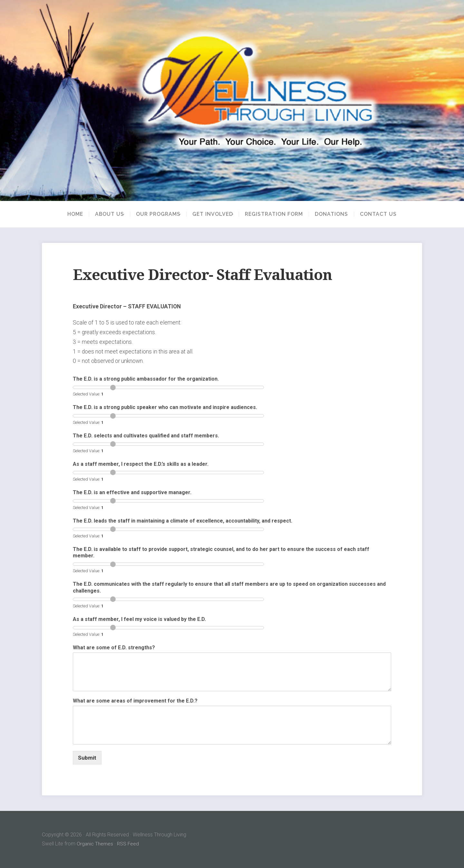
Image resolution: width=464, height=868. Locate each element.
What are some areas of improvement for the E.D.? (135, 701)
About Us (103, 214)
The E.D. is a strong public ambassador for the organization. (146, 379)
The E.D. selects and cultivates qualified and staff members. (146, 436)
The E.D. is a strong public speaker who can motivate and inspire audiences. (165, 407)
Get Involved (215, 214)
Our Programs (156, 214)
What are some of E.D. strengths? (114, 648)
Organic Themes (95, 844)
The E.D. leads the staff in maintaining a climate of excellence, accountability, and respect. (183, 521)
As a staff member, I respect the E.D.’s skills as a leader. (141, 464)
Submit (87, 758)
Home (68, 214)
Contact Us (385, 214)
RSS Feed (129, 844)
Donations (338, 214)
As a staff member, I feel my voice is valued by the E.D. (139, 619)
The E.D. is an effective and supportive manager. (132, 492)
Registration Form (281, 214)
